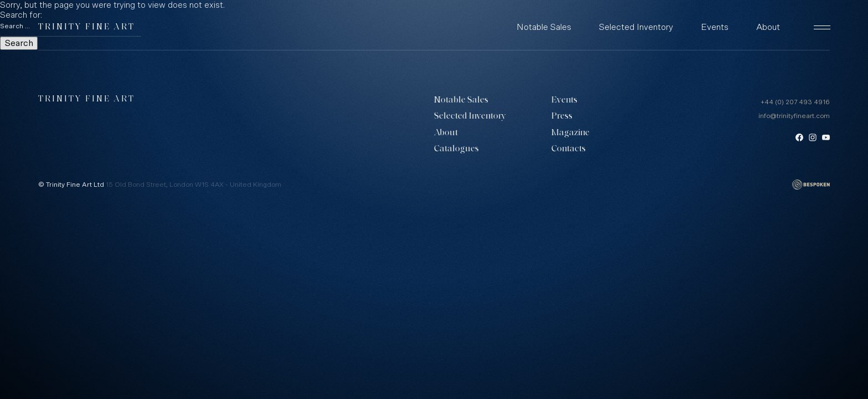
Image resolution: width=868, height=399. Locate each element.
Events (715, 27)
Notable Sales (544, 27)
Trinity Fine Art (87, 27)
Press (562, 116)
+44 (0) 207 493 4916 (795, 102)
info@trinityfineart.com (794, 116)
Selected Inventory (636, 27)
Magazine (570, 133)
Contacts (569, 149)
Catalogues (456, 149)
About (768, 27)
